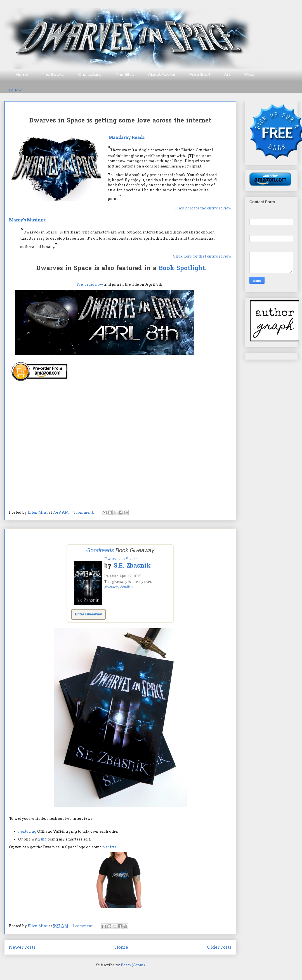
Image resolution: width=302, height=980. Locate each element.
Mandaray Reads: (127, 137)
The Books (53, 74)
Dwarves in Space (121, 559)
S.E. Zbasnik (132, 566)
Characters (90, 74)
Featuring (27, 831)
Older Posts (219, 947)
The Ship (125, 74)
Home (22, 74)
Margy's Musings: (28, 220)
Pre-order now (90, 284)
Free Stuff (200, 74)
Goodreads (100, 550)
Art (227, 74)
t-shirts (109, 847)
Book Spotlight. (183, 269)
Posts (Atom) (133, 965)
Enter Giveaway (89, 614)
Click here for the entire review (203, 208)
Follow (15, 90)
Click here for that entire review (202, 256)
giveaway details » (119, 587)
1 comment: (84, 512)
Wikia (249, 74)
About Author (162, 74)
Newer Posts (22, 947)
